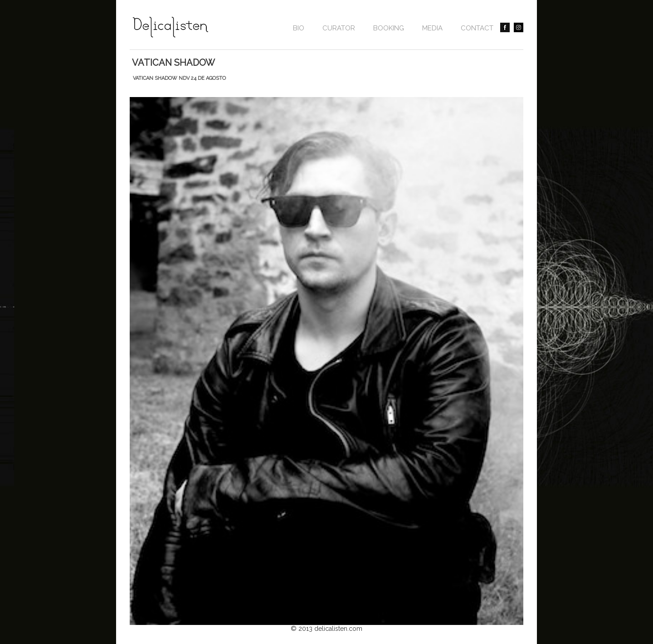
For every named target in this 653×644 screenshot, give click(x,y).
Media (432, 28)
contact (477, 28)
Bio (299, 28)
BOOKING (389, 28)
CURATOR (339, 28)
